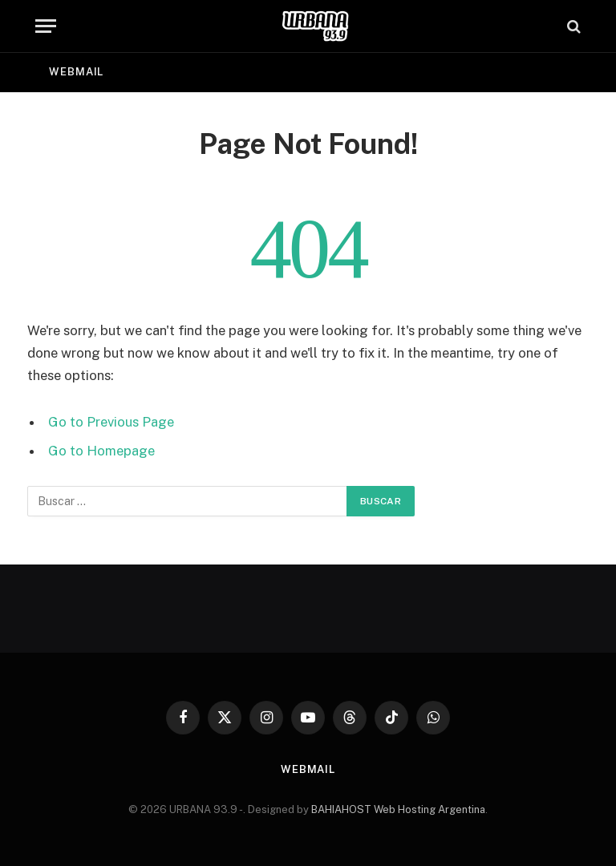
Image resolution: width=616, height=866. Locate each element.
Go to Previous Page (111, 422)
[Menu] (46, 26)
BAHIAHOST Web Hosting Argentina (398, 809)
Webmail (76, 72)
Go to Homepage (101, 451)
